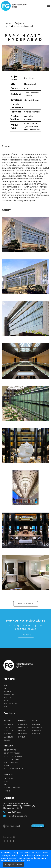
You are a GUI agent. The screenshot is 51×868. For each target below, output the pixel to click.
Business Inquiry (11, 704)
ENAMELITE (8, 740)
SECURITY (36, 721)
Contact (7, 707)
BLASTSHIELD (36, 731)
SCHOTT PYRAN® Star (11, 759)
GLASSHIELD (8, 728)
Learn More (25, 861)
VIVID (6, 782)
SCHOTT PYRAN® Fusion (12, 753)
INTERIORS (22, 721)
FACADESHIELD (9, 725)
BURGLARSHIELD (37, 728)
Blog (6, 701)
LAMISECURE (8, 737)
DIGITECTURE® (9, 779)
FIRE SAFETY (9, 746)
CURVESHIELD (9, 731)
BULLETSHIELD (36, 725)
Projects (19, 23)
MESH (6, 785)
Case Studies (9, 695)
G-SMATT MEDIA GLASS (12, 788)
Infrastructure (10, 698)
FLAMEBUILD (8, 766)
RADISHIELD (36, 734)
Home (8, 23)
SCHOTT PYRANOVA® (11, 762)
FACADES (8, 721)
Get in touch (26, 635)
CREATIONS (9, 774)
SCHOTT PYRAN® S (10, 750)
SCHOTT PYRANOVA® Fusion (14, 769)
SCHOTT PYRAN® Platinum (13, 756)
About (7, 689)
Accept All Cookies (13, 864)
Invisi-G (7, 791)
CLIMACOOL (8, 734)
